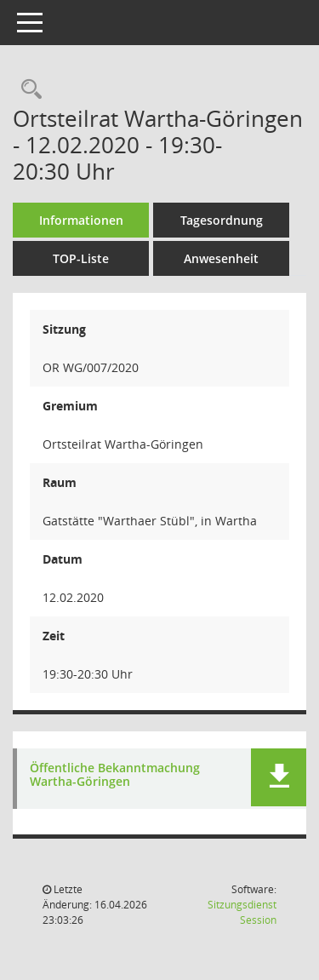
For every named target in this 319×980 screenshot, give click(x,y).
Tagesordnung (222, 220)
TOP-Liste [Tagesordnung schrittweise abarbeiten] (81, 258)
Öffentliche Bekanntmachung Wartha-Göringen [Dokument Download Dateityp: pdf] (115, 776)
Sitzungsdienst (242, 912)
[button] (279, 777)
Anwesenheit (221, 258)
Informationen (81, 220)
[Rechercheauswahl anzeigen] (27, 90)
